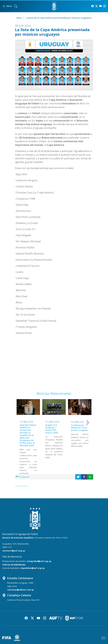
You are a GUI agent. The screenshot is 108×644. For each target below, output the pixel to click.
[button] (88, 423)
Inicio (19, 18)
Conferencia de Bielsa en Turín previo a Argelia (79, 428)
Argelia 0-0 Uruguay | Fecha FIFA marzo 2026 (52, 429)
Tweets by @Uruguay (21, 486)
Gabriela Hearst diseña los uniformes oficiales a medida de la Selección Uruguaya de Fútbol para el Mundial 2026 (28, 435)
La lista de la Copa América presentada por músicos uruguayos (59, 18)
